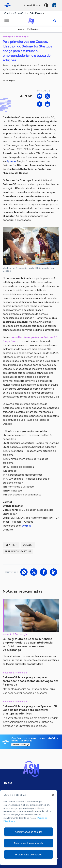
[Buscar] (55, 21)
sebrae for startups (18, 551)
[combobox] (37, 13)
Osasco (28, 545)
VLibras (54, 5)
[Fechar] (53, 795)
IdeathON (11, 545)
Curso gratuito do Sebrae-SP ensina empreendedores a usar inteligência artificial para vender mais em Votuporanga (28, 644)
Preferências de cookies (28, 854)
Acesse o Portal (19, 745)
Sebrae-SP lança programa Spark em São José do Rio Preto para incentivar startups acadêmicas (31, 710)
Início (21, 29)
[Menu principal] (7, 21)
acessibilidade (32, 5)
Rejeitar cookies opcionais (29, 843)
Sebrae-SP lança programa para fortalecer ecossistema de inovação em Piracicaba (30, 681)
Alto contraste (46, 5)
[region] (29, 828)
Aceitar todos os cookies (29, 832)
